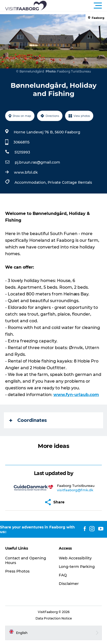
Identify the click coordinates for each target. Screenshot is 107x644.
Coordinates (28, 420)
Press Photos (17, 571)
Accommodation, (31, 182)
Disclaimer (69, 584)
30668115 (22, 142)
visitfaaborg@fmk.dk (75, 490)
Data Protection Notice (54, 618)
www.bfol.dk (26, 172)
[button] (77, 6)
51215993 (22, 152)
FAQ (63, 575)
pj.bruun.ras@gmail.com (37, 162)
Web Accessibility (75, 558)
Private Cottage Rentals (70, 182)
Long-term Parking (77, 567)
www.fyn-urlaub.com (76, 395)
